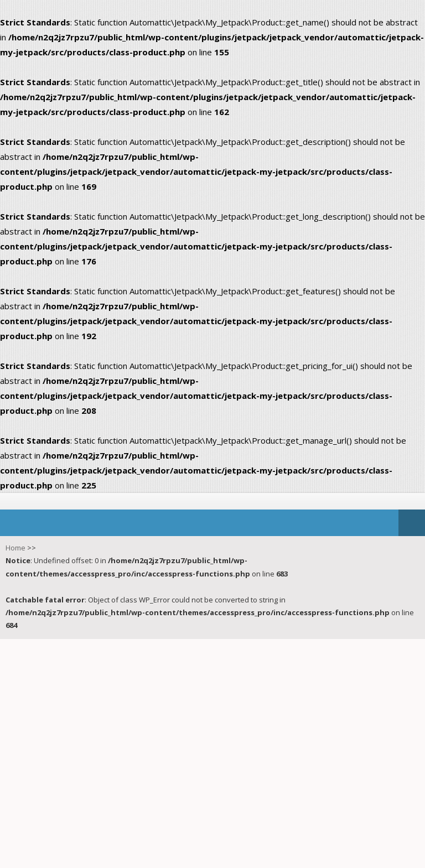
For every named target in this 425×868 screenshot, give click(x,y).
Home (15, 548)
